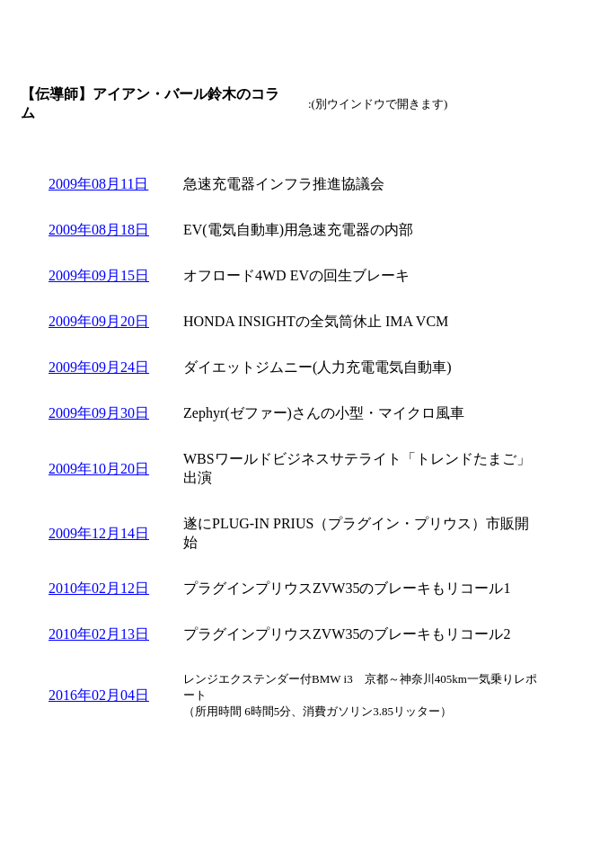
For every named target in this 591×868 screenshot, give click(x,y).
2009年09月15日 (99, 275)
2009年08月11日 (98, 184)
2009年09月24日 (99, 367)
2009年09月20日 (99, 321)
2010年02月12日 (99, 588)
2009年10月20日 (99, 469)
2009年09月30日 (99, 413)
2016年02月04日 (99, 695)
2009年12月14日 (99, 533)
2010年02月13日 (99, 634)
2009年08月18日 (99, 230)
